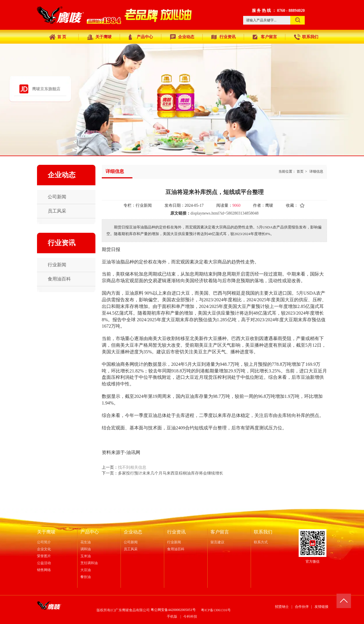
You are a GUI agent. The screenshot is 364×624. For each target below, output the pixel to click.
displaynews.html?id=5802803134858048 (225, 213)
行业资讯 (176, 532)
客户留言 (220, 532)
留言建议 (217, 542)
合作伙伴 (302, 607)
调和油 (86, 549)
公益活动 (44, 563)
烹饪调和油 (89, 563)
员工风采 (131, 549)
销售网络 (44, 570)
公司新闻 (131, 542)
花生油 (86, 542)
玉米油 (86, 556)
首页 (300, 171)
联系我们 (263, 532)
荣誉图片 (44, 556)
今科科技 (190, 616)
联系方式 (261, 542)
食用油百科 (176, 549)
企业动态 (133, 532)
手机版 (172, 616)
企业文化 (44, 549)
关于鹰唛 (46, 532)
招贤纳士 (282, 607)
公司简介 (44, 542)
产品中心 (90, 532)
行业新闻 (174, 542)
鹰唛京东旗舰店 (46, 89)
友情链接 (321, 607)
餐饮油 (86, 577)
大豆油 (86, 570)
